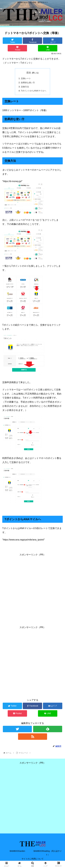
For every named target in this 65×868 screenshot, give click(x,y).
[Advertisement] (32, 589)
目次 (29, 73)
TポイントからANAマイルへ (34, 91)
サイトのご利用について (33, 859)
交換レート (26, 78)
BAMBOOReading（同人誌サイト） (48, 853)
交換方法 (25, 87)
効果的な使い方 (28, 83)
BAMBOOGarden (17, 851)
